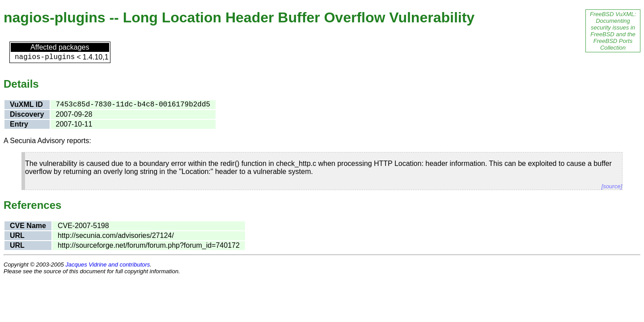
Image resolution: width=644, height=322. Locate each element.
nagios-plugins (45, 57)
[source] (612, 186)
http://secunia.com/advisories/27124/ (116, 235)
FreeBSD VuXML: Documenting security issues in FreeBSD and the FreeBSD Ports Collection (613, 31)
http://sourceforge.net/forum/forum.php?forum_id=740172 (149, 245)
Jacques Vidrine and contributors (108, 265)
